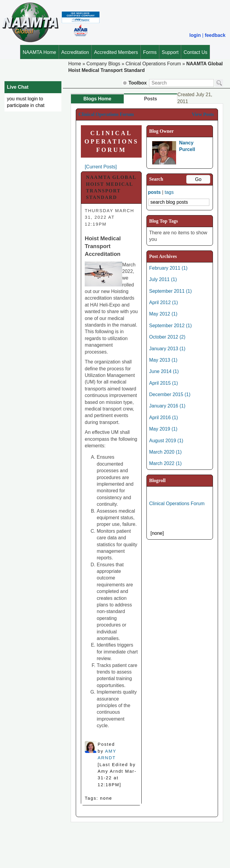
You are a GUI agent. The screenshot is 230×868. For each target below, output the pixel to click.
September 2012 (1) (170, 326)
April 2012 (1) (164, 302)
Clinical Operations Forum (153, 64)
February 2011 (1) (168, 268)
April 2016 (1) (164, 418)
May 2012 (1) (163, 314)
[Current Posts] (101, 167)
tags (169, 192)
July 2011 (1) (163, 279)
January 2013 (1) (167, 349)
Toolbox (135, 83)
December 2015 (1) (170, 394)
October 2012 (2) (167, 337)
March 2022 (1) (165, 463)
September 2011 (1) (170, 291)
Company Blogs (103, 64)
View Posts (203, 114)
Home (75, 64)
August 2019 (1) (166, 441)
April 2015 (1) (164, 383)
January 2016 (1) (167, 406)
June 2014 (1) (164, 371)
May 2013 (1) (163, 360)
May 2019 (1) (163, 429)
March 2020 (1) (165, 452)
